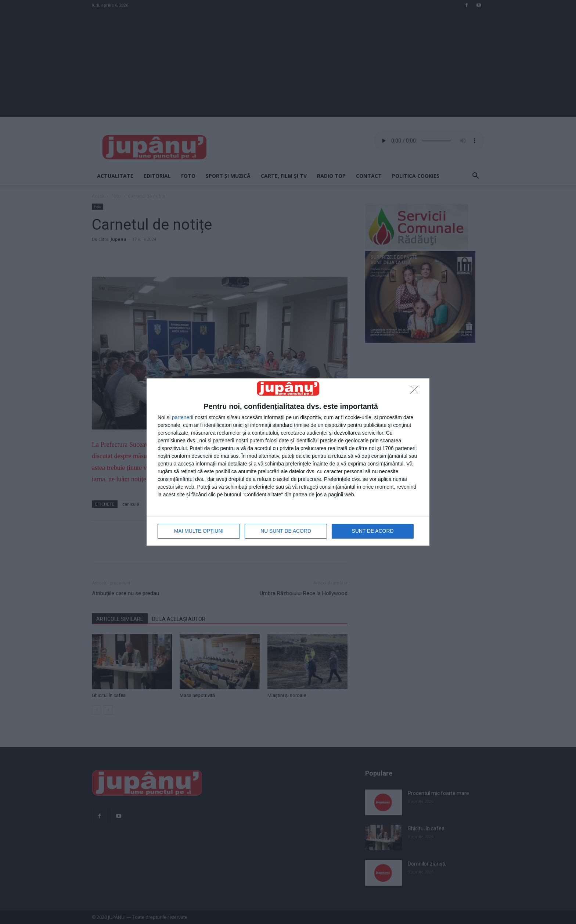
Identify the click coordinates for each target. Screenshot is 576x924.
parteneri (182, 418)
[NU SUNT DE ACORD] (416, 392)
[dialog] (288, 462)
